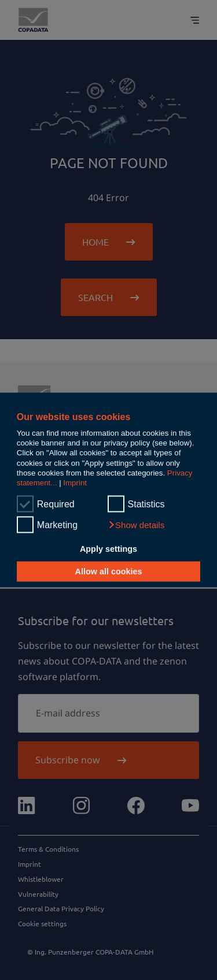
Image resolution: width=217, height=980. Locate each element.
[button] (136, 525)
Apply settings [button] (108, 548)
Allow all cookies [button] (109, 571)
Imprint (75, 483)
